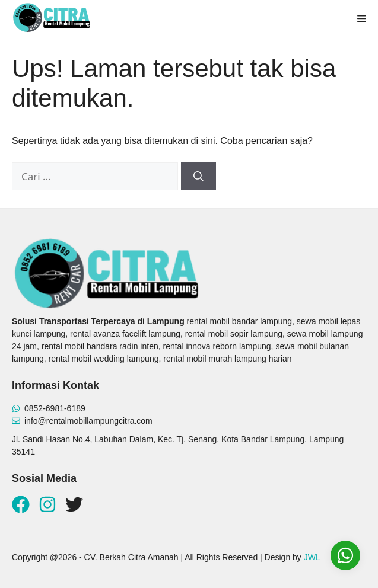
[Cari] (198, 177)
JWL (312, 557)
